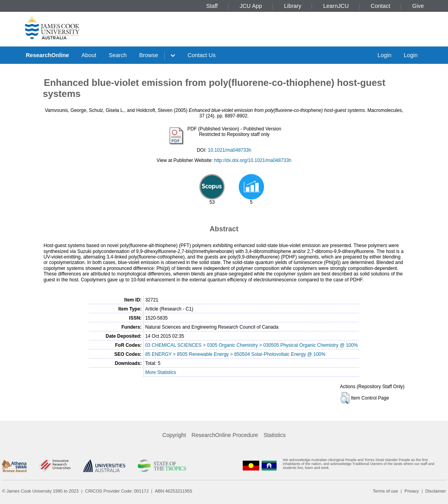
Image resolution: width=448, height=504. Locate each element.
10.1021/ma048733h (229, 150)
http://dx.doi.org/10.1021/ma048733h (253, 160)
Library (293, 6)
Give (418, 6)
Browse (149, 55)
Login (384, 55)
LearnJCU (336, 6)
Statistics (275, 435)
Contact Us (202, 55)
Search (118, 55)
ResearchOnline (47, 55)
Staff (212, 6)
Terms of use (385, 491)
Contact (381, 6)
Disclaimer (436, 491)
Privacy (412, 491)
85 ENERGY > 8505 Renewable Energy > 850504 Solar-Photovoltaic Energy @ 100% (235, 354)
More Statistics (161, 372)
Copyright (174, 435)
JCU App (251, 6)
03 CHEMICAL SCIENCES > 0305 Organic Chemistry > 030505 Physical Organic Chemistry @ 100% (251, 345)
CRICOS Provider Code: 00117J (117, 491)
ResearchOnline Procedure (225, 435)
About (89, 55)
